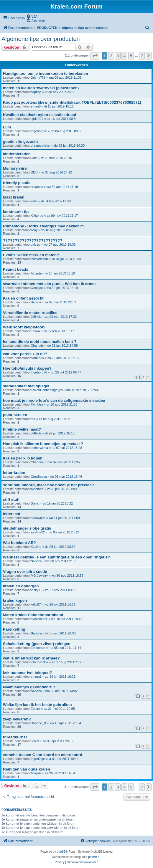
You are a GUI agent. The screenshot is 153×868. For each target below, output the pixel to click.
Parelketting (14, 629)
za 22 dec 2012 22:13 (63, 358)
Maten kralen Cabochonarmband (33, 615)
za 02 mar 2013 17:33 (61, 317)
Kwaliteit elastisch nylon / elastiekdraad (40, 115)
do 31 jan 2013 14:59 (62, 345)
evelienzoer (39, 619)
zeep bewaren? (17, 719)
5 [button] (131, 56)
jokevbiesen (39, 259)
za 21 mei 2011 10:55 (59, 709)
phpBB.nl (94, 857)
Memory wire (15, 168)
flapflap (36, 92)
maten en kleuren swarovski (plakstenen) (41, 88)
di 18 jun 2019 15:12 (59, 106)
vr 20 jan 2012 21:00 (62, 489)
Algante (36, 273)
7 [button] (142, 56)
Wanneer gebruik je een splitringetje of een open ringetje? (56, 557)
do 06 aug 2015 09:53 (66, 131)
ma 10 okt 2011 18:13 (67, 619)
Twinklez (37, 404)
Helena (36, 302)
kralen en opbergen (21, 586)
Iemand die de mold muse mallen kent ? (40, 342)
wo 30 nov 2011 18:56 (67, 576)
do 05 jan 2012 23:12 (64, 532)
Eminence (38, 648)
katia (34, 158)
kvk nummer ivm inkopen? (27, 673)
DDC (34, 172)
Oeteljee (37, 288)
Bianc (35, 503)
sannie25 (37, 358)
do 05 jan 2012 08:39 (60, 547)
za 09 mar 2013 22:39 (60, 302)
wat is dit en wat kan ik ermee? (31, 658)
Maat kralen (14, 197)
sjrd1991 (37, 119)
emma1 (36, 677)
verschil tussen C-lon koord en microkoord (43, 755)
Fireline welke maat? (22, 429)
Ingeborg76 (39, 131)
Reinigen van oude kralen (27, 769)
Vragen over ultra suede (25, 572)
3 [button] (118, 56)
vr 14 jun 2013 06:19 (60, 273)
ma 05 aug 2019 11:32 (65, 77)
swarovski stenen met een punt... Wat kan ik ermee (50, 284)
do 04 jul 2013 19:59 (66, 259)
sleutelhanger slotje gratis (27, 528)
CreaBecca (39, 477)
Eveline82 (38, 532)
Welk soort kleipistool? (24, 327)
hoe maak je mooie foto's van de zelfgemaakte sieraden (54, 400)
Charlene (37, 462)
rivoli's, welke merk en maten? (31, 255)
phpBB (61, 852)
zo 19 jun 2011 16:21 (60, 677)
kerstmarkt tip (16, 212)
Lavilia (35, 331)
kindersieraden (17, 154)
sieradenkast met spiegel (26, 386)
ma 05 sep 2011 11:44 (65, 648)
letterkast (12, 514)
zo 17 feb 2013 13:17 (59, 331)
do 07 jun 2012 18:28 (67, 448)
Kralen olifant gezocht (23, 298)
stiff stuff (11, 499)
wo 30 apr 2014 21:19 (62, 187)
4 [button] (124, 56)
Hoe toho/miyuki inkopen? (27, 368)
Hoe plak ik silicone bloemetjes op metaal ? (43, 444)
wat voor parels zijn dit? (25, 354)
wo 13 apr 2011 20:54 (65, 723)
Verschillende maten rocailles (30, 313)
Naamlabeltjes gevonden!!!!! (29, 687)
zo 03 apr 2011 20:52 (58, 741)
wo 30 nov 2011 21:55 (61, 561)
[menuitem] (32, 16)
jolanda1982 (40, 662)
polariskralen (15, 415)
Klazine (36, 547)
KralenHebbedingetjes (47, 390)
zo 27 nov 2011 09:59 (61, 590)
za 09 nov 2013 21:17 (62, 216)
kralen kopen (15, 600)
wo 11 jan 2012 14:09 (64, 518)
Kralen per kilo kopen (23, 458)
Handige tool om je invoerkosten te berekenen (46, 73)
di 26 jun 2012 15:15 (60, 433)
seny (34, 230)
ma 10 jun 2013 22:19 (62, 288)
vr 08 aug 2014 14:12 (57, 172)
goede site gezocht (20, 142)
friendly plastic (17, 183)
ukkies (35, 244)
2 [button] (111, 56)
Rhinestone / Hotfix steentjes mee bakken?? (44, 226)
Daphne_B (38, 723)
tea (33, 419)
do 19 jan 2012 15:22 (58, 503)
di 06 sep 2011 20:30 (61, 633)
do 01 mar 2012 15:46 (66, 477)
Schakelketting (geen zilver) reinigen (37, 644)
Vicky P (36, 590)
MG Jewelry (39, 576)
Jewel (35, 741)
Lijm (7, 127)
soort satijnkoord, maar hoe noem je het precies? (48, 485)
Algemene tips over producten (41, 39)
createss (37, 187)
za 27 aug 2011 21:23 (68, 662)
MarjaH (36, 773)
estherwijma (39, 448)
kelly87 (36, 604)
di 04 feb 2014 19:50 (56, 201)
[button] (95, 56)
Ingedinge (38, 759)
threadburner (15, 737)
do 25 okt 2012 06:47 (66, 372)
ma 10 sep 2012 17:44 (82, 390)
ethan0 (36, 106)
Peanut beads (16, 269)
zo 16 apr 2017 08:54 (62, 119)
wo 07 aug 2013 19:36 (60, 244)
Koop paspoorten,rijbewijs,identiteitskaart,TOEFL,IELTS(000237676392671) (72, 102)
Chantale (37, 345)
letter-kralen (14, 473)
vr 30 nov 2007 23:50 (60, 92)
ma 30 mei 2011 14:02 (61, 691)
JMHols (36, 317)
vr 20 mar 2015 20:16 (57, 158)
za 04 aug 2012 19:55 (55, 419)
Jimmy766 (38, 77)
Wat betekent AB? (19, 543)
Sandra (36, 561)
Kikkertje (37, 216)
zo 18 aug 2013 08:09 (57, 230)
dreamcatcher (41, 146)
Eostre (35, 709)
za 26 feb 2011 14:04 (60, 773)
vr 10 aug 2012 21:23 (62, 404)
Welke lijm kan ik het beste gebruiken (37, 705)
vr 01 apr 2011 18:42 (64, 759)
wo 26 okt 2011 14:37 (60, 604)
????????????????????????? (33, 240)
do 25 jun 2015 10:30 (69, 146)
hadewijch (38, 518)
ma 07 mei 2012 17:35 (64, 462)
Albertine (37, 489)
